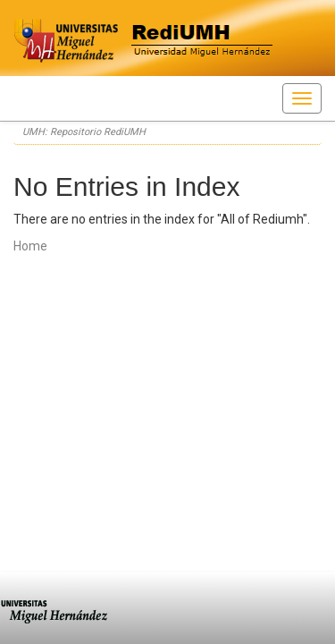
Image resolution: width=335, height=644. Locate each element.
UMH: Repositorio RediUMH (84, 132)
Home (30, 246)
